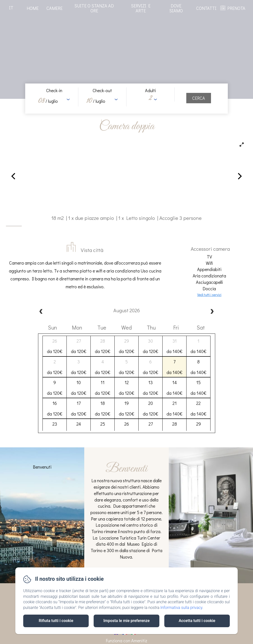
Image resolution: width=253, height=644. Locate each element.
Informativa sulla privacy (181, 608)
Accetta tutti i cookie (197, 621)
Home (33, 8)
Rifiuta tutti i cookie (56, 621)
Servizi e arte (141, 8)
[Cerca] (199, 98)
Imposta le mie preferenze (126, 621)
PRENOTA (236, 8)
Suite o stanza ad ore (94, 8)
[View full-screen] (242, 145)
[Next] (239, 176)
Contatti (206, 8)
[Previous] (14, 176)
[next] (212, 312)
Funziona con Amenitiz (126, 641)
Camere (54, 8)
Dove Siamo (176, 8)
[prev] (41, 312)
